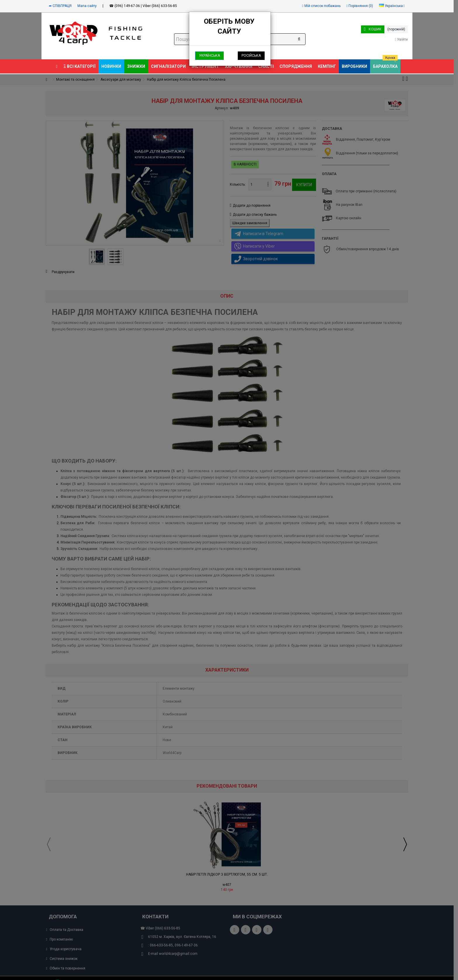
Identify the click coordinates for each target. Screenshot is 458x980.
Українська (209, 56)
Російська (251, 56)
